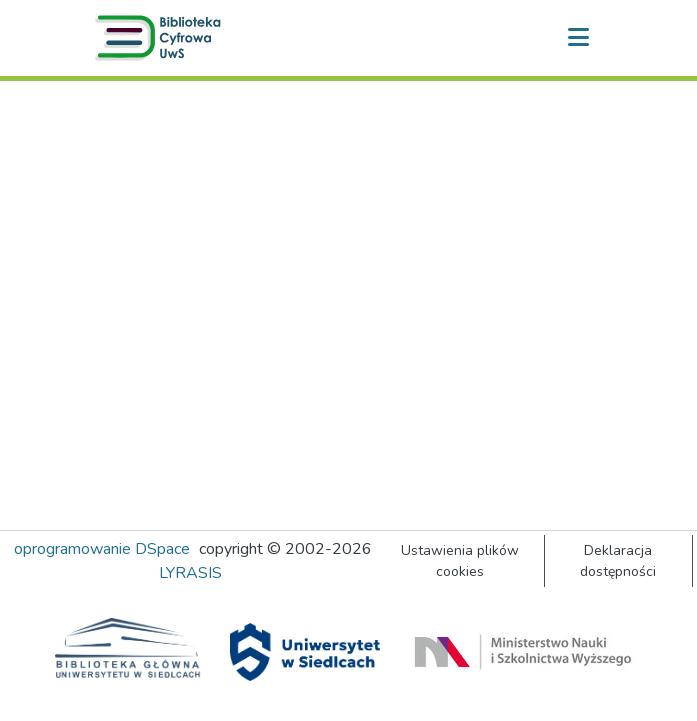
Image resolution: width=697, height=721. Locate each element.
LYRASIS (190, 573)
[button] (162, 38)
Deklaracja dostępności (618, 561)
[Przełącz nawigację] (579, 38)
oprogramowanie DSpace (102, 549)
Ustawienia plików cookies (460, 561)
